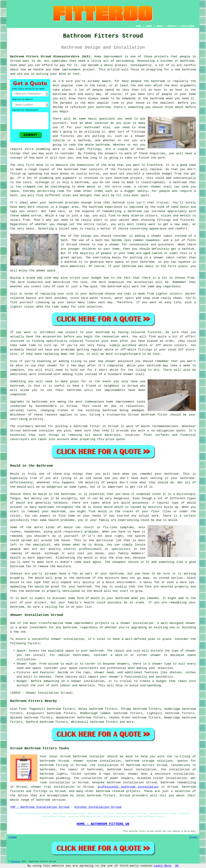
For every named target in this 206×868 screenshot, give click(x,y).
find (22, 709)
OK (177, 866)
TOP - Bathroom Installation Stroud (40, 807)
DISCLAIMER (187, 26)
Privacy (193, 837)
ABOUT (160, 26)
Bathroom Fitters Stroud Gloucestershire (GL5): (51, 57)
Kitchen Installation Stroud (98, 807)
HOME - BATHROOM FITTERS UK (103, 824)
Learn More (163, 866)
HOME (139, 26)
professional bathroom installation (128, 787)
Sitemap (13, 837)
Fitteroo (15, 862)
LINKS (149, 26)
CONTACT (172, 26)
